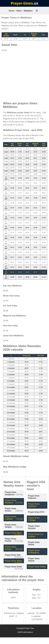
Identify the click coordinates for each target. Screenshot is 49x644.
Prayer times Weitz (13, 561)
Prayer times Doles (13, 567)
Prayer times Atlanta (34, 560)
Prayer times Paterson (34, 497)
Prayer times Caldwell (11, 518)
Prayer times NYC (36, 512)
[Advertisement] (24, 75)
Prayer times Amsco (11, 510)
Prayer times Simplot (11, 526)
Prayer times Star (13, 555)
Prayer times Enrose (11, 548)
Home (11, 11)
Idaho (19, 11)
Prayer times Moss (13, 533)
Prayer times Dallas (37, 567)
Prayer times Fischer (11, 540)
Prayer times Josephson (11, 493)
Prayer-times (22, 3)
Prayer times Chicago (34, 519)
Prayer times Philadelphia (34, 552)
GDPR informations (25, 632)
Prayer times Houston (34, 527)
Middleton (28, 11)
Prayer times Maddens (11, 502)
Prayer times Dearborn (34, 505)
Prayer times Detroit (34, 543)
